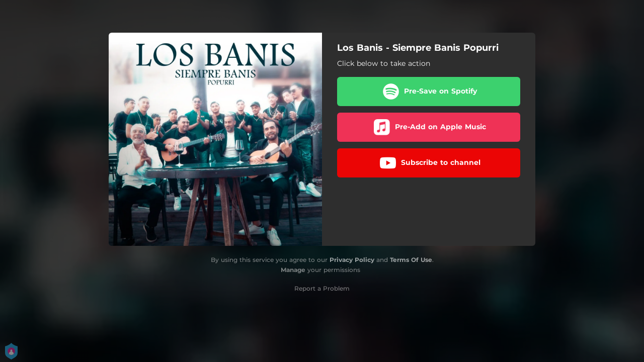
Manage (293, 270)
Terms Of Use (411, 260)
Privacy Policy (352, 260)
